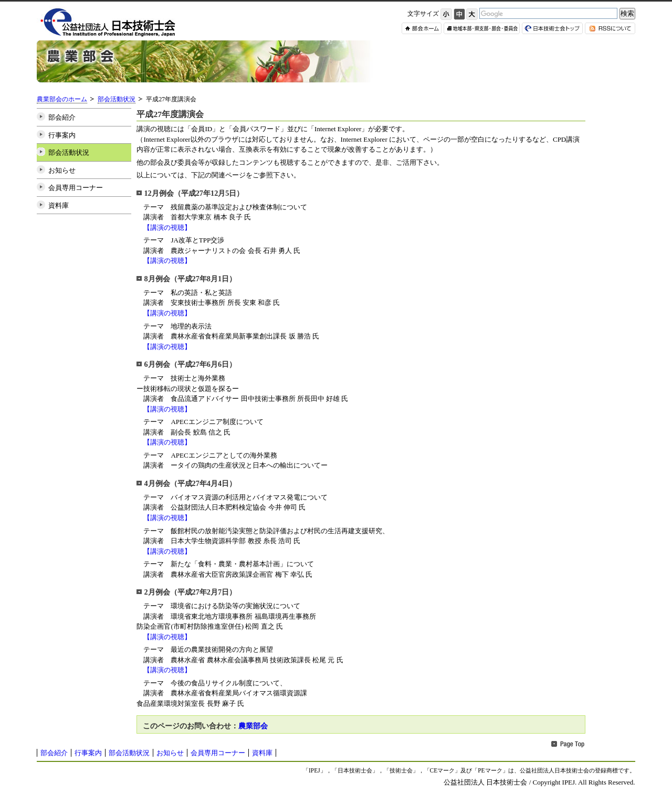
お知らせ (62, 170)
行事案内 (62, 135)
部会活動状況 (117, 99)
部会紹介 (62, 117)
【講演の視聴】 (167, 227)
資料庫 (59, 205)
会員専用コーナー (76, 188)
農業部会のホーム (62, 99)
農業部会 (253, 726)
